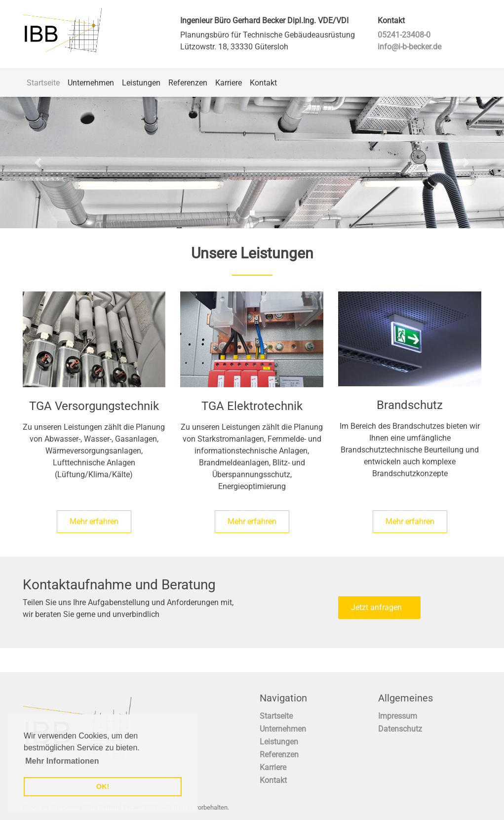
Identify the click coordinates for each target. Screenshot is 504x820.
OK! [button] (103, 786)
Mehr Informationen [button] (62, 761)
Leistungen (141, 83)
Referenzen (188, 83)
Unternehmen (91, 83)
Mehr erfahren (94, 521)
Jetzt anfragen (379, 607)
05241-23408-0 (404, 35)
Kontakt (263, 83)
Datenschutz (400, 729)
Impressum (398, 716)
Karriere (229, 83)
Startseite (43, 83)
